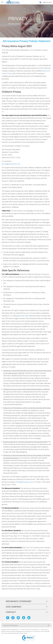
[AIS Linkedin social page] (29, 618)
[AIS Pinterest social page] (19, 618)
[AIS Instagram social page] (13, 618)
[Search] (26, 625)
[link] (29, 638)
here (9, 316)
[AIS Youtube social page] (24, 618)
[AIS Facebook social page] (8, 618)
